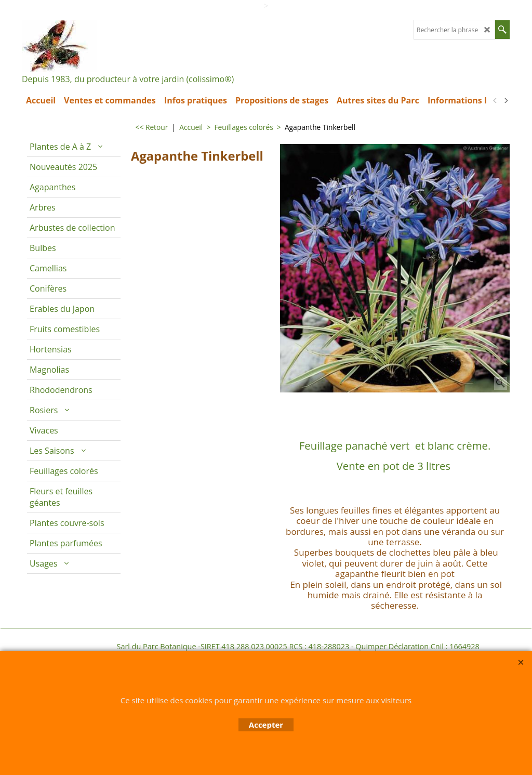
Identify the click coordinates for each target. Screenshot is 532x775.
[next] (506, 100)
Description (306, 406)
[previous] (495, 100)
